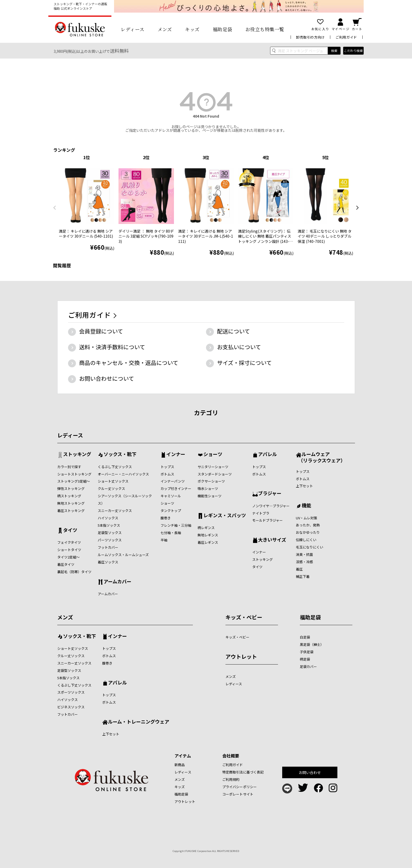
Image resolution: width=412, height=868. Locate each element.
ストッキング (77, 454)
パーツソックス (110, 540)
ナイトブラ (261, 513)
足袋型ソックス (110, 533)
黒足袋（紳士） (312, 644)
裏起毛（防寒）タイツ (74, 572)
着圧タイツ (66, 564)
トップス (167, 467)
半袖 (164, 540)
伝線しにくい (306, 540)
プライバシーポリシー (240, 787)
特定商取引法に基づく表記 (243, 772)
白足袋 (305, 637)
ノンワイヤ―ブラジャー (271, 506)
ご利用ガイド (346, 37)
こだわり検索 (353, 51)
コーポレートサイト (238, 794)
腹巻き (166, 518)
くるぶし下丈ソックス (115, 467)
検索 (334, 51)
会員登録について (101, 331)
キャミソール (171, 496)
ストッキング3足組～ (74, 481)
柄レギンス (206, 528)
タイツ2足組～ (68, 557)
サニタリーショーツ (213, 467)
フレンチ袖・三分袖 (176, 525)
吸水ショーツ (208, 488)
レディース (133, 29)
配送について (233, 331)
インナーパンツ (173, 481)
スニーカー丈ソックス (115, 511)
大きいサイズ (272, 540)
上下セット (304, 486)
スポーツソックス (71, 692)
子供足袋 (307, 652)
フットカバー (108, 547)
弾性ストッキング (71, 488)
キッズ (192, 29)
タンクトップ (171, 511)
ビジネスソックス (71, 707)
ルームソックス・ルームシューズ (123, 555)
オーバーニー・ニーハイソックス (123, 474)
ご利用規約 (231, 779)
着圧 (299, 569)
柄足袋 (305, 659)
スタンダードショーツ (215, 474)
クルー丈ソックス (111, 488)
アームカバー (117, 582)
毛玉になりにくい (310, 547)
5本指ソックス (109, 525)
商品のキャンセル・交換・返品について (129, 363)
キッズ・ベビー (244, 617)
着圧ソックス (108, 562)
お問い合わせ (310, 772)
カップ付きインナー (176, 488)
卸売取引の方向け (310, 37)
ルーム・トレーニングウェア (139, 722)
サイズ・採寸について (244, 363)
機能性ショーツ (210, 496)
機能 (306, 506)
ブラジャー (270, 494)
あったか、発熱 (308, 525)
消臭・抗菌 (304, 554)
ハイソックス (108, 518)
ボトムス (167, 474)
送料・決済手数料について (112, 347)
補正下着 (303, 576)
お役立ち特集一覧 (265, 29)
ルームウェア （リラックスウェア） (321, 457)
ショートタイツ (69, 550)
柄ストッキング (69, 496)
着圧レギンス (208, 542)
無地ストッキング (71, 503)
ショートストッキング (74, 474)
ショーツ (167, 503)
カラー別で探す (69, 467)
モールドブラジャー (267, 520)
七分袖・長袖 (171, 533)
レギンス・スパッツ (225, 516)
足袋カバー (308, 666)
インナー (176, 454)
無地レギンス (208, 535)
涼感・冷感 (304, 562)
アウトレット (241, 657)
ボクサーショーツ (211, 481)
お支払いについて (239, 347)
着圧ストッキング (71, 511)
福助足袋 (223, 29)
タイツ (70, 530)
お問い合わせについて (107, 378)
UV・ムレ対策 (307, 518)
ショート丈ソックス (113, 481)
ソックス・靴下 (120, 454)
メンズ (165, 29)
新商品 (180, 765)
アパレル (267, 454)
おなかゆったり (308, 532)
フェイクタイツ (69, 542)
